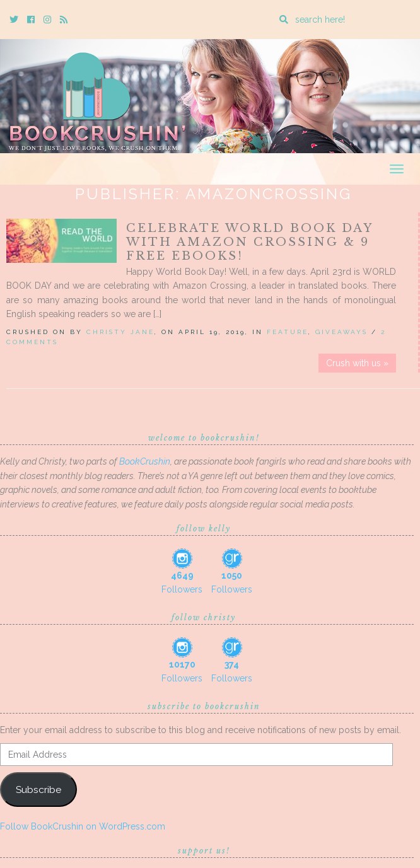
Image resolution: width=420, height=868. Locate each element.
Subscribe (38, 790)
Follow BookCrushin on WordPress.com (83, 826)
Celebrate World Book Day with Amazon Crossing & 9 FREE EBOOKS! (249, 242)
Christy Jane (120, 332)
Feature (288, 332)
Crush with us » (357, 363)
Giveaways (341, 332)
